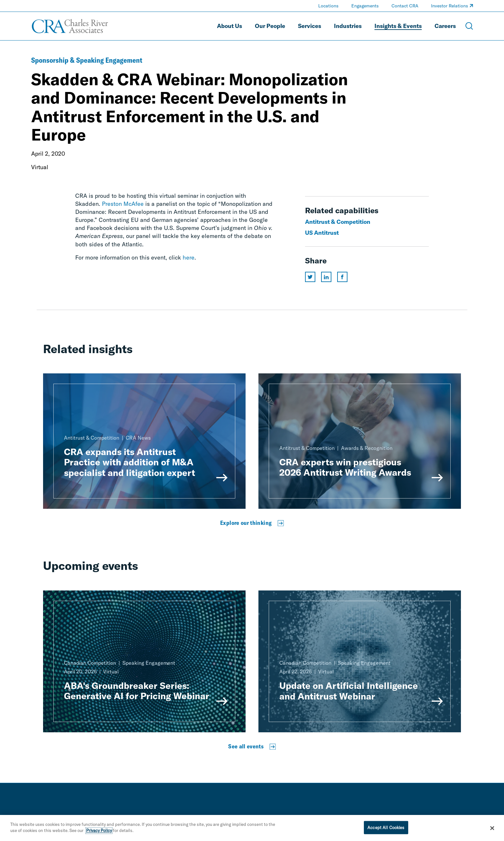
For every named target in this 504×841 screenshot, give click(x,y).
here (189, 257)
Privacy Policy (99, 833)
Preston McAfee (123, 204)
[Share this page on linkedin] (326, 277)
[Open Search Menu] (469, 26)
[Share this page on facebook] (342, 277)
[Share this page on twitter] (310, 277)
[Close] (492, 830)
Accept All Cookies (386, 830)
